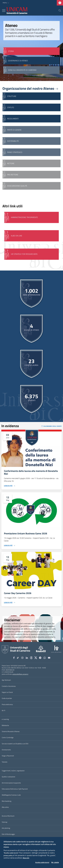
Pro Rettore (13, 175)
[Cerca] (60, 11)
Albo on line (17, 236)
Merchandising (7, 801)
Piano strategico (15, 152)
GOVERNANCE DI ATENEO (18, 61)
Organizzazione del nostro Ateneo (30, 88)
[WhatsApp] (45, 658)
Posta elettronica (7, 704)
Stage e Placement (8, 756)
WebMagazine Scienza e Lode (11, 795)
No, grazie (55, 862)
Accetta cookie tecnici (42, 862)
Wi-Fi (4, 711)
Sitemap (5, 822)
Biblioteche (5, 725)
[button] (6, 3)
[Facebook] (14, 658)
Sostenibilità (13, 141)
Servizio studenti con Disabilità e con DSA (15, 744)
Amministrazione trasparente (11, 783)
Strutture (12, 96)
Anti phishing (6, 828)
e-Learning (5, 719)
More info (26, 858)
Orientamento (6, 750)
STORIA (11, 51)
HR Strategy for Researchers (24, 254)
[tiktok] (18, 658)
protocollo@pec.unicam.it (20, 674)
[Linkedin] (27, 658)
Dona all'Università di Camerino (22, 70)
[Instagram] (22, 658)
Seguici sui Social (7, 692)
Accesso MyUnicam (8, 816)
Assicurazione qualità (17, 186)
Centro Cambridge (8, 738)
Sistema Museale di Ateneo (11, 731)
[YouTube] (49, 658)
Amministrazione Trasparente (24, 217)
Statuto (11, 107)
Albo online (5, 807)
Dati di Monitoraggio (8, 834)
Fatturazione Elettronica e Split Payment (15, 789)
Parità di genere (14, 130)
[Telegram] (40, 658)
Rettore (11, 163)
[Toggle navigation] (4, 11)
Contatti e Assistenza (9, 686)
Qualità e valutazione (8, 777)
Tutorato (5, 762)
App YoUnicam (6, 680)
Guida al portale (7, 698)
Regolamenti (13, 119)
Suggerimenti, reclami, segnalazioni (13, 771)
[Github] (31, 658)
